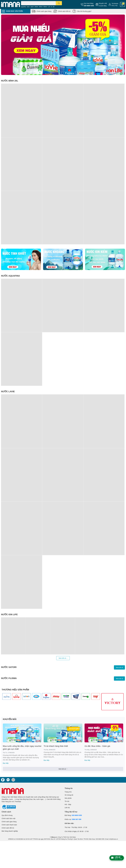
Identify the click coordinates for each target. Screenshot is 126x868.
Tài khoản (115, 4)
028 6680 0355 (89, 6)
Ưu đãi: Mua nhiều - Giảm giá (97, 746)
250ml (36, 7)
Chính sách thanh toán (9, 825)
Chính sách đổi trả (64, 11)
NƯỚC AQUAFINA (10, 276)
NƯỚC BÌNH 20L (10, 81)
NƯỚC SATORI (9, 667)
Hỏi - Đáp (68, 804)
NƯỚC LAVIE (8, 391)
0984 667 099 (77, 819)
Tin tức (67, 801)
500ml (45, 7)
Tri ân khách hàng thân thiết (56, 746)
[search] (59, 3)
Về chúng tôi (69, 795)
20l (54, 7)
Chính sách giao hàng (44, 11)
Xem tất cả (63, 658)
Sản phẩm (68, 798)
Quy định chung (7, 815)
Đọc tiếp (6, 763)
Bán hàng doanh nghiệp (10, 831)
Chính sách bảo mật (8, 818)
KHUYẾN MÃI (10, 719)
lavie (28, 7)
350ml (41, 7)
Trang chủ (68, 792)
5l (51, 7)
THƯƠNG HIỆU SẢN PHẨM (15, 690)
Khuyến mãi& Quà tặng (103, 4)
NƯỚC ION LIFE (9, 614)
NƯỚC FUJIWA (9, 678)
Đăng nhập (115, 5)
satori (32, 7)
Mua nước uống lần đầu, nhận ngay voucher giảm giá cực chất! (22, 747)
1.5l (49, 7)
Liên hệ (67, 808)
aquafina (24, 7)
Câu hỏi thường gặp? (84, 11)
